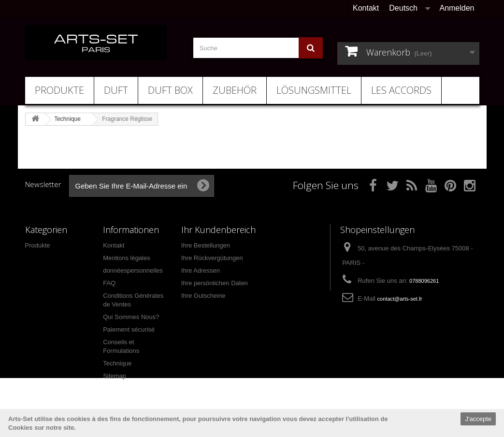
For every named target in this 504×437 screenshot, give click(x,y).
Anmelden (457, 8)
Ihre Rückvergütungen (212, 258)
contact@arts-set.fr (400, 299)
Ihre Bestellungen (206, 245)
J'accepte (478, 419)
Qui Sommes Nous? (131, 317)
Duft (116, 90)
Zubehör (235, 90)
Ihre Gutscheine (203, 296)
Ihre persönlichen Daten (215, 283)
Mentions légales (127, 258)
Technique (117, 363)
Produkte (59, 90)
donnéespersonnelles (133, 270)
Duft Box (170, 90)
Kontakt (366, 8)
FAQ (109, 283)
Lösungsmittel (314, 90)
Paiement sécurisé (129, 329)
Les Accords (401, 90)
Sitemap (115, 376)
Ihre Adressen (201, 270)
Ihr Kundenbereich (218, 230)
